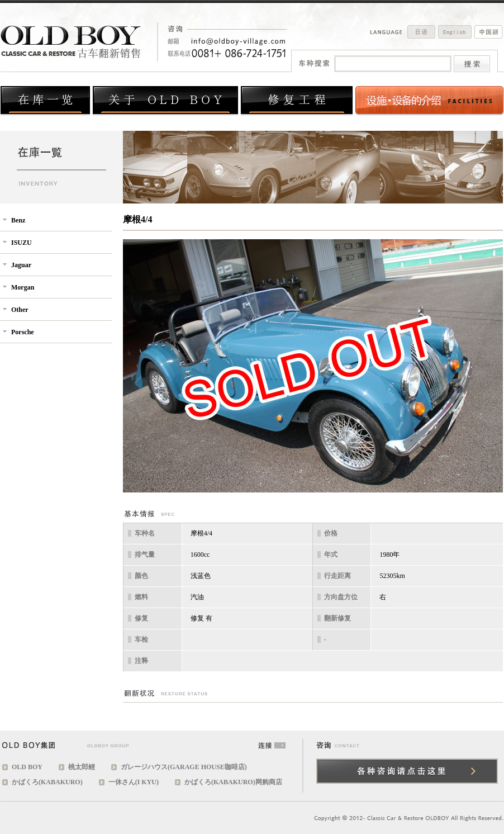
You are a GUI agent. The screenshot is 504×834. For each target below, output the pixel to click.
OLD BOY (27, 767)
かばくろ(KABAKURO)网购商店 (233, 782)
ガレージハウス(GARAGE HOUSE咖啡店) (184, 767)
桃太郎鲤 (82, 767)
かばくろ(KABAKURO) (47, 782)
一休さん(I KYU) (134, 782)
